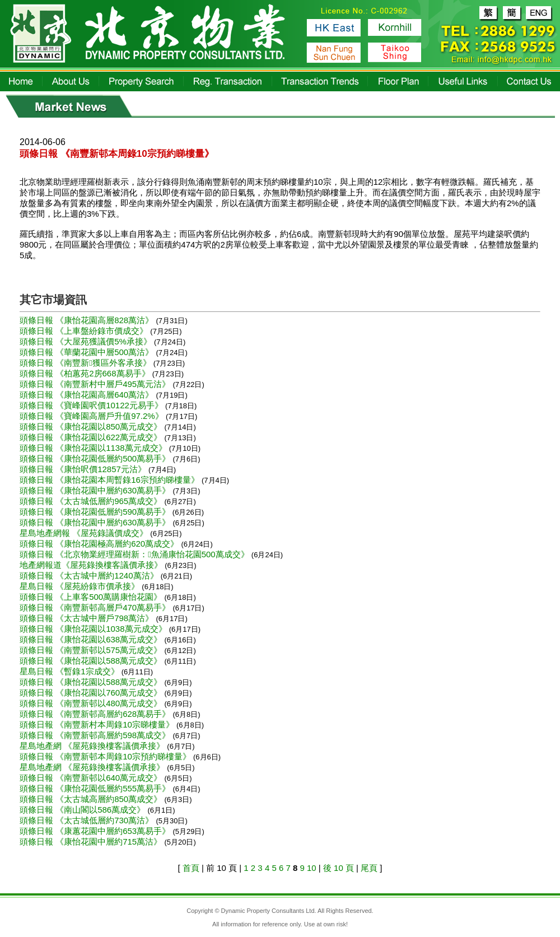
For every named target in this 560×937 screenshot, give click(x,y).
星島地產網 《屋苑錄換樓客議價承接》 (93, 746)
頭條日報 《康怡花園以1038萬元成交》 (94, 629)
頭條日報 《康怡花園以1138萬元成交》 (94, 448)
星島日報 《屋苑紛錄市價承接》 (81, 586)
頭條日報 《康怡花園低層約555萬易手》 (96, 788)
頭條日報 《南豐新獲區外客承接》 (87, 363)
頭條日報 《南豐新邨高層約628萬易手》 (96, 714)
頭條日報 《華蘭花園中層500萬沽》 (88, 352)
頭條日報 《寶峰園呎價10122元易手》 (92, 405)
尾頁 (369, 868)
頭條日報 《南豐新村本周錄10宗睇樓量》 (98, 724)
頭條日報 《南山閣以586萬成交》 (83, 810)
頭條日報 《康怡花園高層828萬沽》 (88, 320)
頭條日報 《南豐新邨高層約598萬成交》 (96, 735)
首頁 (191, 868)
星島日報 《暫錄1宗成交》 (71, 671)
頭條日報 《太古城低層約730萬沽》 (88, 820)
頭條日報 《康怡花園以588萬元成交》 (92, 661)
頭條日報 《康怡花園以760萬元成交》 (92, 693)
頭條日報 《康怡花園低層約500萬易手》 (96, 458)
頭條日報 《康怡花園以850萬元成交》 (92, 426)
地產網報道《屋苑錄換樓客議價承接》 (92, 565)
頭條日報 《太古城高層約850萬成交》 (92, 799)
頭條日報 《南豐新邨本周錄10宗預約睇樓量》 (106, 756)
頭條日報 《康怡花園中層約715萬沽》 (92, 842)
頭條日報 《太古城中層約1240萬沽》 (90, 575)
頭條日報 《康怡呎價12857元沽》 (84, 469)
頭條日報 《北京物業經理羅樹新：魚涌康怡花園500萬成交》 (136, 554)
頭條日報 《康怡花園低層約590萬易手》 (95, 512)
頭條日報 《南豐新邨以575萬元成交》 (92, 650)
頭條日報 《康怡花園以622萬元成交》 (92, 437)
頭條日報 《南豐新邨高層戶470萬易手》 (96, 607)
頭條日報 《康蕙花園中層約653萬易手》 (96, 831)
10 (312, 868)
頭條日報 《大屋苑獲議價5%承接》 (87, 341)
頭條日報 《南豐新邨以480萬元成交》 (92, 703)
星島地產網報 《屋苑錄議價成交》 (85, 533)
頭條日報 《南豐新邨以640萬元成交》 (92, 778)
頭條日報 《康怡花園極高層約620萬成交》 (100, 544)
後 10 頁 (339, 868)
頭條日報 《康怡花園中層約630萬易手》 (96, 490)
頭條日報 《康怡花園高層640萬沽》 (88, 395)
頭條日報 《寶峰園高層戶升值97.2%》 (93, 416)
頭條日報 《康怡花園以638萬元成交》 (92, 639)
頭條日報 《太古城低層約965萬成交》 (92, 501)
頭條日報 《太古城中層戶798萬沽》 (88, 618)
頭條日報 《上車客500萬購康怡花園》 (92, 597)
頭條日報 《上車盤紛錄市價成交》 (85, 331)
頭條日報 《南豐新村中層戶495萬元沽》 (96, 384)
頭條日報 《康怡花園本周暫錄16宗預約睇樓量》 (111, 480)
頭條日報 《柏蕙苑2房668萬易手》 (86, 373)
